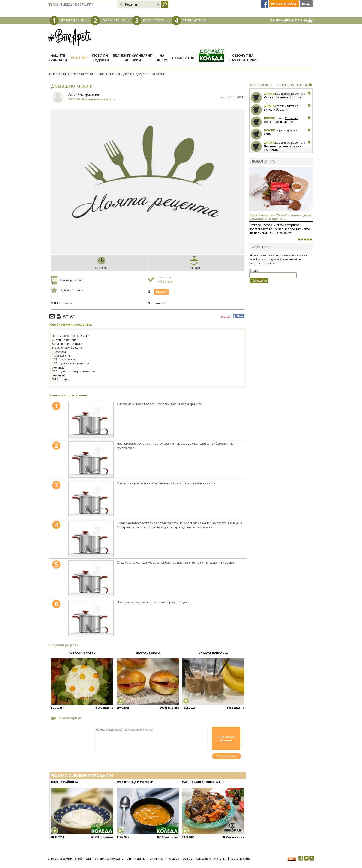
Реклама (173, 859)
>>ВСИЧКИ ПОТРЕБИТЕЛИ (292, 85)
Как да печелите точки (211, 859)
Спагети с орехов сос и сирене (281, 120)
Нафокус (162, 58)
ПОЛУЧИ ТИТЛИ (154, 20)
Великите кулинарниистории (133, 58)
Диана (269, 94)
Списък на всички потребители (69, 859)
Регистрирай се (284, 4)
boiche (269, 118)
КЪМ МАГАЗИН (291, 20)
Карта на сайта (241, 859)
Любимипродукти (100, 58)
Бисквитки (157, 859)
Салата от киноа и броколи (283, 97)
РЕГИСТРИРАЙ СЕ (72, 20)
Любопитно (183, 58)
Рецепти (79, 58)
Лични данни (136, 859)
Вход (306, 4)
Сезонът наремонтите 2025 (243, 58)
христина (92, 94)
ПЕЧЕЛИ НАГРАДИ (195, 20)
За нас (188, 859)
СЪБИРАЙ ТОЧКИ (113, 20)
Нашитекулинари (58, 58)
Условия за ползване (109, 859)
